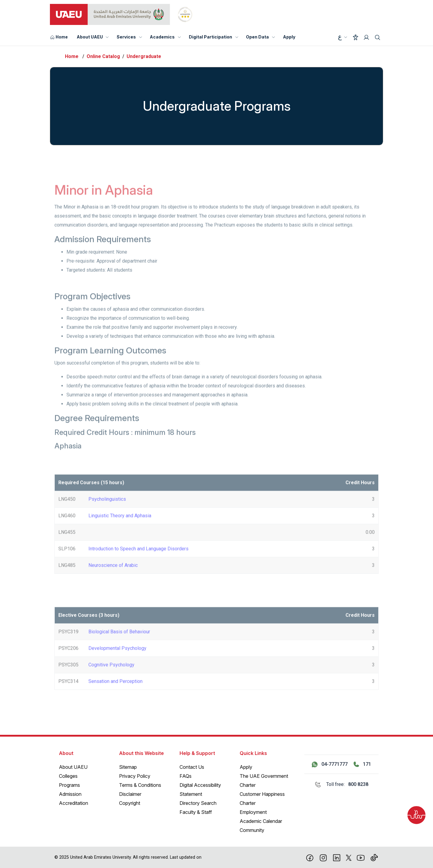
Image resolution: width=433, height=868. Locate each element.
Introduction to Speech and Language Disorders (138, 559)
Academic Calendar (261, 821)
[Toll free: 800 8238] (341, 784)
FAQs (186, 776)
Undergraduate (144, 56)
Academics (162, 37)
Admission (70, 794)
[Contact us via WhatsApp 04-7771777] (330, 764)
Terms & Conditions (140, 785)
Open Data (257, 37)
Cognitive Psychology (111, 675)
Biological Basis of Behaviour (119, 642)
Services (126, 37)
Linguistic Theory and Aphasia (120, 526)
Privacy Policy (135, 776)
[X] (349, 857)
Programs (69, 785)
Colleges (68, 776)
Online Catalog (103, 56)
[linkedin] (337, 857)
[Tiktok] (374, 857)
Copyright (130, 803)
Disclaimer (130, 794)
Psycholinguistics (107, 509)
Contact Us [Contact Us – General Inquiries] (192, 767)
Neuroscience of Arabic (113, 575)
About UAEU (90, 37)
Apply (289, 37)
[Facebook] (310, 857)
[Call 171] (362, 764)
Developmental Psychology (117, 658)
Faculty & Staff (196, 812)
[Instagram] (323, 857)
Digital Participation (210, 37)
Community (252, 830)
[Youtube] (361, 857)
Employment (253, 812)
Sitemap (128, 767)
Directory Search (198, 803)
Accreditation (74, 803)
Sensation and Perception (115, 691)
